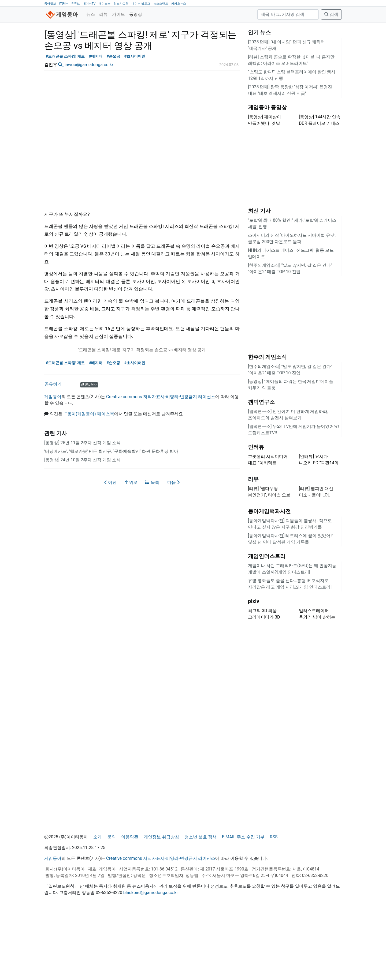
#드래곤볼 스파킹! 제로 (65, 123)
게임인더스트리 (267, 623)
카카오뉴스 (179, 4)
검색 (331, 14)
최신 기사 (259, 278)
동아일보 (50, 4)
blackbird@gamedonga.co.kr (151, 960)
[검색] (288, 14)
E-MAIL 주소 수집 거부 (243, 904)
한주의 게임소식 (267, 424)
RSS (274, 904)
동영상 (136, 14)
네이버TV (89, 4)
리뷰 (103, 14)
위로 (131, 549)
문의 (112, 904)
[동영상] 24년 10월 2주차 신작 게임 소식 (82, 527)
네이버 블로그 (141, 4)
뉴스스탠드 (161, 4)
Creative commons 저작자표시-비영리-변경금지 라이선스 (161, 464)
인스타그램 (121, 4)
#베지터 (96, 123)
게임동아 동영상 (267, 174)
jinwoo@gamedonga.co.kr (88, 132)
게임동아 (53, 464)
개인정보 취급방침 (161, 904)
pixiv (254, 668)
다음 (173, 549)
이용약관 (130, 904)
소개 (98, 904)
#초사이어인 (135, 123)
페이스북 (105, 4)
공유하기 (53, 451)
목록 (152, 549)
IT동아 (64, 4)
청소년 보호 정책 (201, 904)
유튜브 (75, 4)
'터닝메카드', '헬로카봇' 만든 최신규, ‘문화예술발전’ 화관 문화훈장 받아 (111, 518)
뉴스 (91, 14)
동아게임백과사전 (269, 578)
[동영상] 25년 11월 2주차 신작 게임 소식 (82, 510)
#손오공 (114, 123)
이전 (110, 549)
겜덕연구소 (261, 469)
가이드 (118, 14)
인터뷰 (256, 514)
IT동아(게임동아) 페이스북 (89, 481)
